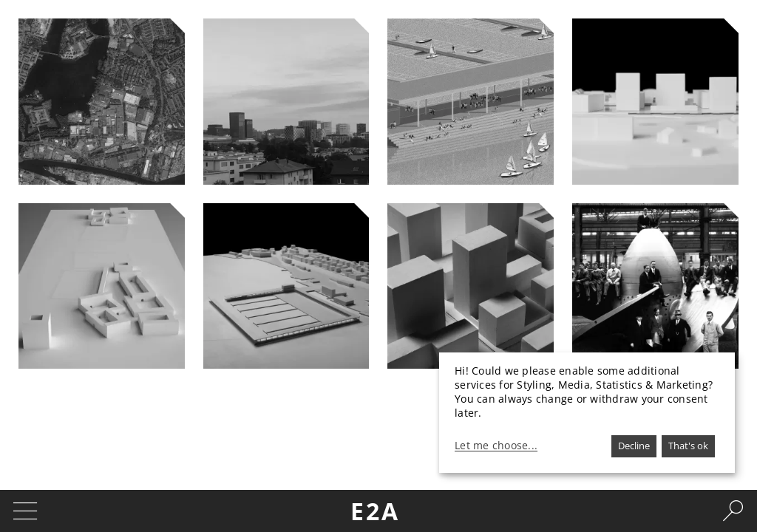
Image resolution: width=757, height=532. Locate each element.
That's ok (688, 446)
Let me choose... (496, 446)
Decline (634, 446)
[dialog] (587, 413)
